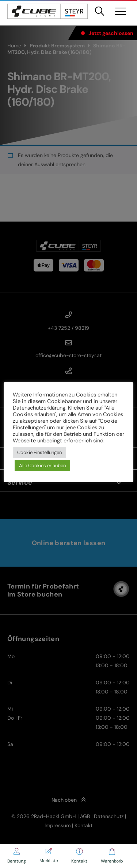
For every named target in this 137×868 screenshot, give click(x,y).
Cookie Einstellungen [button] (39, 452)
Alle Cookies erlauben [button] (42, 466)
